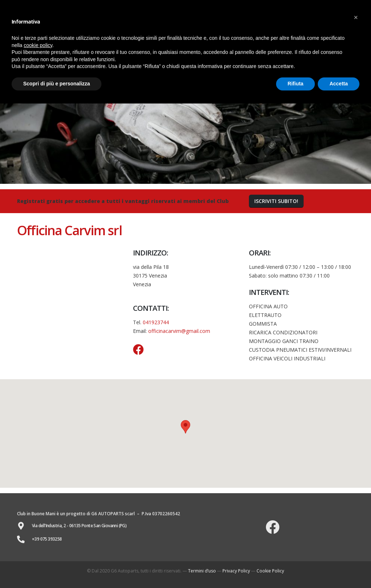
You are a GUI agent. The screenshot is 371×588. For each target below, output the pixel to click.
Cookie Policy (270, 571)
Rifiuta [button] (296, 84)
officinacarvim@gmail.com (179, 331)
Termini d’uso (202, 571)
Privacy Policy (236, 571)
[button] (276, 201)
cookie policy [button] (38, 45)
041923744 (156, 322)
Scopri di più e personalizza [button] (57, 84)
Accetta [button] (339, 84)
